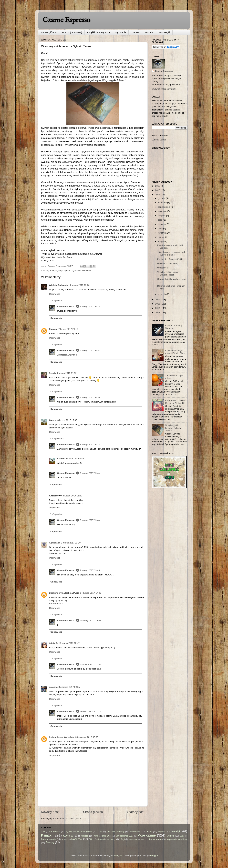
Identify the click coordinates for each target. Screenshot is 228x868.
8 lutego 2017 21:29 (71, 543)
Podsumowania (49, 839)
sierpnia (162, 216)
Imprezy (161, 832)
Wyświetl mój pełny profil (164, 89)
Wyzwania (120, 32)
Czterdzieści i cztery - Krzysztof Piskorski (176, 402)
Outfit (182, 836)
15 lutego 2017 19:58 (90, 620)
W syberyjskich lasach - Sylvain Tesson (169, 273)
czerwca (162, 224)
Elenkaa (53, 329)
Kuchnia (149, 32)
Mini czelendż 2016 (103, 836)
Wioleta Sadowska (59, 285)
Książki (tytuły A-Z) (72, 32)
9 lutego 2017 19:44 (90, 473)
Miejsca (85, 836)
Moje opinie (64, 271)
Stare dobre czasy (106, 839)
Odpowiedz (55, 294)
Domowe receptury (116, 832)
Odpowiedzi (58, 301)
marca (161, 237)
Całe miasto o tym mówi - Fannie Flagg (175, 352)
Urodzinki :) (163, 268)
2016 (158, 300)
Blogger (154, 856)
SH (90, 839)
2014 (158, 308)
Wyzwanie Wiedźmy (81, 271)
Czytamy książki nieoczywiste (78, 832)
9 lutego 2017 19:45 (90, 570)
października (164, 207)
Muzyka (170, 836)
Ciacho (53, 420)
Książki (54, 271)
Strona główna (49, 32)
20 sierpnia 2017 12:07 (91, 711)
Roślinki (65, 839)
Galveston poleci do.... (168, 263)
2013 (158, 312)
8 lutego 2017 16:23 (90, 306)
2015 (158, 304)
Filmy (149, 832)
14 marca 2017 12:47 (69, 643)
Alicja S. (53, 643)
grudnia (162, 198)
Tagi (123, 839)
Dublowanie (135, 832)
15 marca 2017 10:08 (91, 664)
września (162, 211)
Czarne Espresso (66, 20)
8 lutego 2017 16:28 (90, 445)
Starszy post (136, 812)
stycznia (162, 294)
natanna (53, 687)
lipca (160, 220)
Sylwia (52, 373)
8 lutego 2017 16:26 (90, 397)
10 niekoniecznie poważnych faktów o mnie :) (171, 253)
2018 (158, 190)
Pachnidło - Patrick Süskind (171, 259)
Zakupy (50, 842)
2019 (158, 186)
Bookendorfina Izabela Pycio (64, 593)
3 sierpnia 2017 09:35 (69, 687)
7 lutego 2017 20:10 (68, 329)
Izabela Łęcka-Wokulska (62, 737)
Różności (77, 839)
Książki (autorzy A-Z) (98, 32)
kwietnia (162, 233)
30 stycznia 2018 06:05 (87, 737)
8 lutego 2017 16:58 (72, 496)
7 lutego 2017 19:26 (80, 285)
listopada (163, 203)
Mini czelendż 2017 (124, 836)
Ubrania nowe (155, 839)
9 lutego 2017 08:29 (75, 459)
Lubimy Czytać (159, 140)
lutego (161, 242)
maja (161, 229)
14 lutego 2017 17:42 (91, 593)
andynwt (118, 856)
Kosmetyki (164, 32)
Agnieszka (55, 543)
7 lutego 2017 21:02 (67, 373)
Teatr (142, 839)
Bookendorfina (56, 604)
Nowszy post (50, 812)
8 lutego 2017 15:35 (67, 420)
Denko (99, 832)
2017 (158, 195)
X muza (135, 32)
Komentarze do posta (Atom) (67, 819)
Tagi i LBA (133, 839)
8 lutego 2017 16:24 (90, 350)
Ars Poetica (55, 832)
